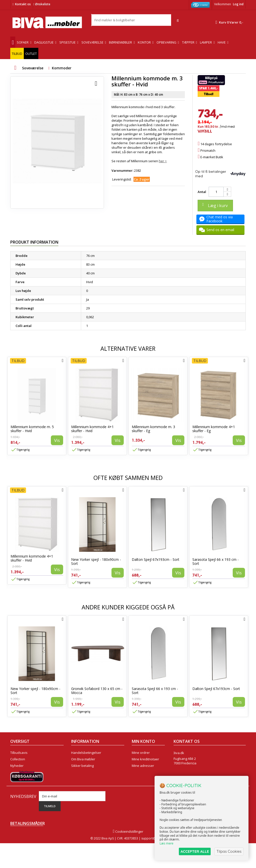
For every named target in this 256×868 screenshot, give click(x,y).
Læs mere (166, 843)
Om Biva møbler (83, 759)
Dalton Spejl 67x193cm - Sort (156, 559)
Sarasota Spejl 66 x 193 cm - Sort (216, 561)
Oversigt (17, 785)
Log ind (238, 4)
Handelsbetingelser (86, 753)
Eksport (77, 772)
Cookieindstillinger (128, 856)
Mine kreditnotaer (145, 759)
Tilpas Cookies (229, 851)
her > (163, 161)
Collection (18, 759)
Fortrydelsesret (83, 785)
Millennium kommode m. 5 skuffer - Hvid (32, 429)
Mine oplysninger (145, 772)
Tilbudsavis (19, 753)
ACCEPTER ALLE (195, 851)
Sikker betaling (82, 766)
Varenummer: (122, 170)
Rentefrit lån (81, 779)
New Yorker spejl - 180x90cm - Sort (96, 561)
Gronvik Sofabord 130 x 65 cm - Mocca (97, 691)
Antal (202, 192)
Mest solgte (19, 772)
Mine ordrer (141, 753)
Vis (57, 440)
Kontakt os (23, 4)
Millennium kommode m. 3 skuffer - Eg (153, 429)
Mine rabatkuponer (147, 779)
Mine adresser (143, 766)
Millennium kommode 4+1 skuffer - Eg (214, 429)
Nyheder (17, 766)
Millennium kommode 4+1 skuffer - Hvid (92, 429)
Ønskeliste (42, 4)
